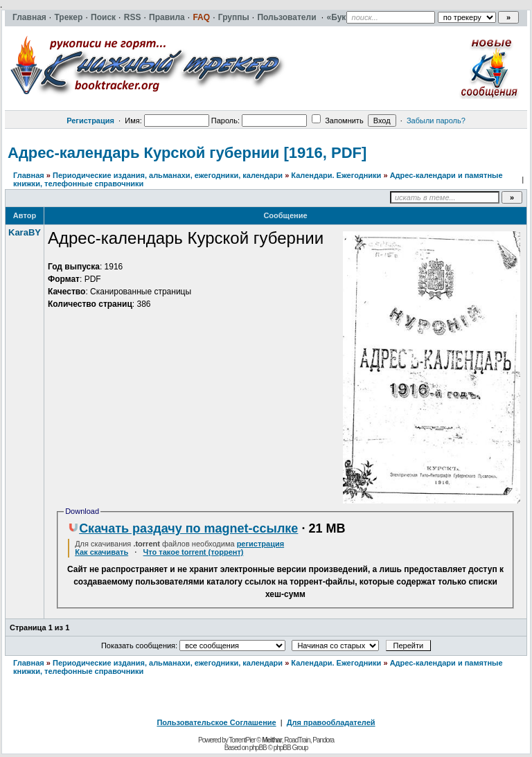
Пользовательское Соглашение (216, 722)
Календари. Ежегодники (336, 175)
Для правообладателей (331, 722)
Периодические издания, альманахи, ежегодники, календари (168, 175)
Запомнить (337, 121)
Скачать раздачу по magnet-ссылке (183, 528)
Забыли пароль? (436, 121)
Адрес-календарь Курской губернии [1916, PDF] (187, 153)
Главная (29, 175)
